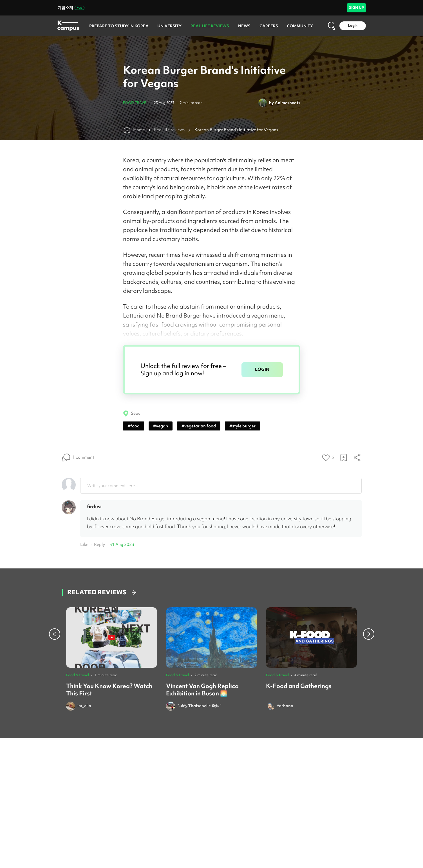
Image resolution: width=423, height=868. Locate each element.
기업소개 (71, 8)
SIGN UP (356, 7)
